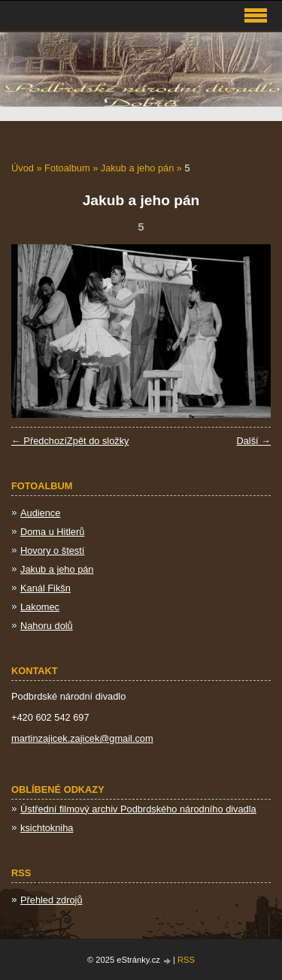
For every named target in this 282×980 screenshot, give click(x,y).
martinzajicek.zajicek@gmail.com (82, 738)
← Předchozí (39, 441)
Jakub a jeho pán (137, 168)
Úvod (23, 168)
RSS (186, 960)
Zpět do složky (98, 441)
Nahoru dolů (47, 626)
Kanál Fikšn (45, 588)
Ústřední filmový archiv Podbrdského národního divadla (138, 809)
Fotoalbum (67, 168)
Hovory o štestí (52, 550)
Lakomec (40, 607)
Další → (253, 441)
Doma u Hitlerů (52, 532)
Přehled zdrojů (52, 900)
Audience (40, 513)
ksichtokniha (47, 828)
